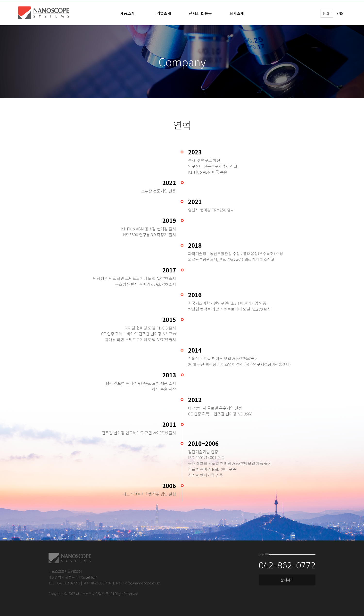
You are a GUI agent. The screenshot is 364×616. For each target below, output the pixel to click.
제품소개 (127, 13)
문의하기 (284, 583)
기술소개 (164, 13)
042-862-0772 (284, 568)
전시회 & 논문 (200, 13)
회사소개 (237, 13)
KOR (327, 13)
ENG (340, 13)
